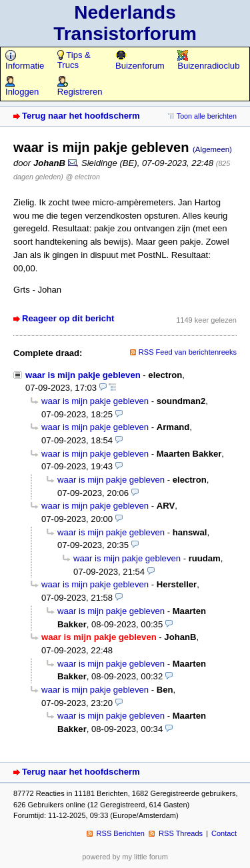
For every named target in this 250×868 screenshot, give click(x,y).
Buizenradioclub (208, 61)
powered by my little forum (125, 857)
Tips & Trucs (74, 60)
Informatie (25, 61)
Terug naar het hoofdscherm (81, 116)
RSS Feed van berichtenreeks (188, 352)
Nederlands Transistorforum (125, 23)
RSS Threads (181, 833)
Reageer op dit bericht (68, 318)
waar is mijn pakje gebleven (83, 375)
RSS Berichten (121, 833)
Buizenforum (140, 61)
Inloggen (22, 87)
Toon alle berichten (207, 116)
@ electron (82, 177)
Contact (224, 833)
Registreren (80, 87)
